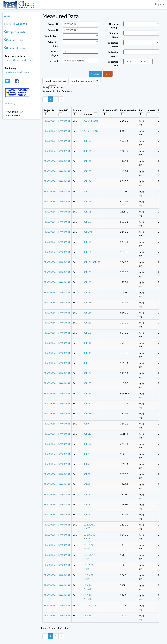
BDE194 (87, 181)
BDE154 (87, 373)
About (8, 16)
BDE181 (87, 272)
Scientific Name (53, 44)
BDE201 (87, 242)
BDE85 (87, 404)
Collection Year (113, 64)
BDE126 (87, 393)
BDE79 (87, 474)
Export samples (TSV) (55, 81)
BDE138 (87, 333)
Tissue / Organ (53, 53)
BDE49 (87, 504)
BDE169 (87, 323)
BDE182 (87, 292)
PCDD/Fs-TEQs (91, 131)
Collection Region (113, 45)
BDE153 (87, 363)
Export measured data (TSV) (84, 81)
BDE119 (87, 434)
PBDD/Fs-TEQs (91, 121)
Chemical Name (114, 35)
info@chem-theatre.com (17, 72)
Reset (108, 74)
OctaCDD (88, 616)
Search (96, 74)
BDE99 (87, 424)
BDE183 (87, 303)
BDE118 (87, 414)
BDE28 (87, 515)
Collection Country (113, 54)
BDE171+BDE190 (92, 262)
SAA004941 (64, 121)
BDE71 (87, 494)
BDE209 (87, 141)
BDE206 (87, 151)
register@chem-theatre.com (19, 60)
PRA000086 (50, 121)
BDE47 (87, 484)
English (160, 4)
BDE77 (87, 454)
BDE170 (87, 252)
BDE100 (87, 444)
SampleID (53, 30)
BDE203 (87, 212)
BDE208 (87, 171)
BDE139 (87, 353)
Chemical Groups (114, 26)
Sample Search (15, 40)
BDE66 (87, 464)
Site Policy (10, 103)
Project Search (15, 32)
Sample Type (51, 36)
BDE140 (87, 343)
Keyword (53, 61)
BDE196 (87, 202)
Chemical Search (16, 48)
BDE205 (87, 191)
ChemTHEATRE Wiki (16, 24)
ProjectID (53, 24)
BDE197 (87, 222)
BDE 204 (88, 232)
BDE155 (87, 383)
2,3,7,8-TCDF (90, 605)
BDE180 (87, 282)
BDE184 (87, 313)
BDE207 (87, 161)
